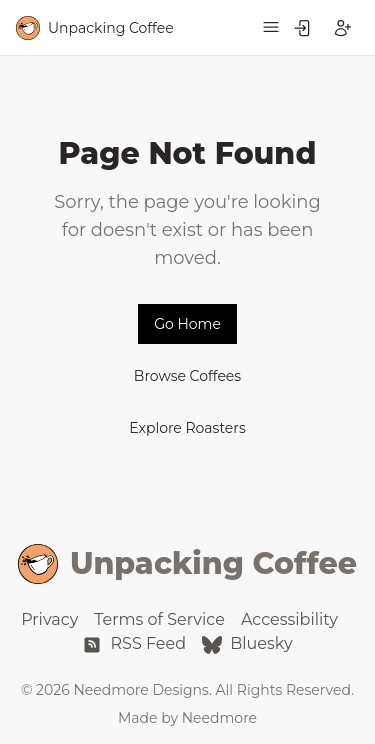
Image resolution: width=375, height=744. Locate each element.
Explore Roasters (187, 428)
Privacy (49, 619)
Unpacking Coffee (187, 564)
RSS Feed (134, 643)
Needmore (219, 718)
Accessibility (289, 619)
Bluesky (247, 643)
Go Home (187, 324)
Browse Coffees (187, 376)
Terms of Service (159, 619)
